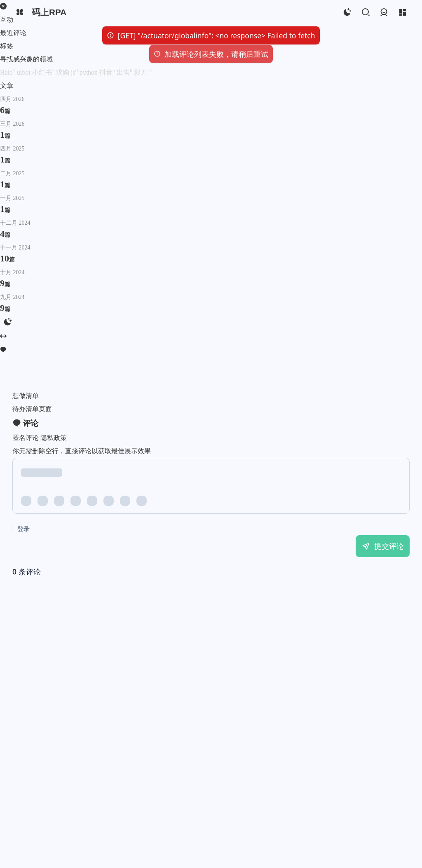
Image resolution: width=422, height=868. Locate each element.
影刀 (143, 72)
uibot (25, 72)
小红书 (44, 72)
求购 (63, 72)
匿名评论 (26, 438)
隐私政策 (54, 438)
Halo (8, 72)
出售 (125, 72)
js (75, 72)
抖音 (108, 72)
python (89, 72)
